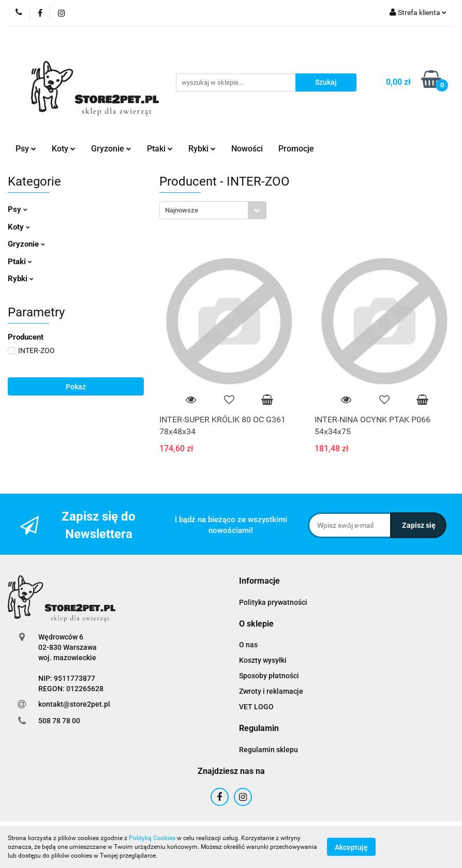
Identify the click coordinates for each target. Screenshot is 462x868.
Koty (64, 149)
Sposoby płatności (269, 676)
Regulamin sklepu (269, 750)
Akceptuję (351, 847)
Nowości (247, 149)
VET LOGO (256, 707)
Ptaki (160, 149)
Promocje (296, 149)
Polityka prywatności (273, 602)
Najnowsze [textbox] (182, 210)
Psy (26, 149)
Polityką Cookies (152, 838)
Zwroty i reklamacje (271, 691)
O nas (248, 645)
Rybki (202, 149)
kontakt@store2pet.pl (74, 704)
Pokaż (76, 387)
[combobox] (213, 210)
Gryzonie (111, 149)
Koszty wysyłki (263, 660)
